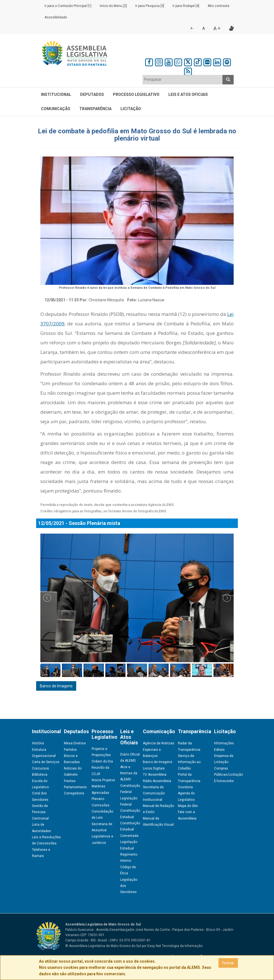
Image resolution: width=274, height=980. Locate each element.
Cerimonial (40, 818)
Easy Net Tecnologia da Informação (175, 946)
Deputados (92, 94)
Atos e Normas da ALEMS (129, 773)
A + (217, 28)
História (38, 743)
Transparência (95, 109)
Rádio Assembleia (157, 781)
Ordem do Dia (102, 761)
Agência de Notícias (159, 743)
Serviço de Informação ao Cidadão (189, 762)
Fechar (228, 963)
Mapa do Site (188, 806)
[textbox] (183, 79)
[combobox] (183, 80)
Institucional (56, 94)
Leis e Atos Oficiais (188, 94)
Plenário (98, 799)
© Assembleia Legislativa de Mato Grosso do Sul (103, 946)
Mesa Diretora (75, 743)
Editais (219, 750)
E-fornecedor (224, 781)
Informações (224, 743)
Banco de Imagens (56, 686)
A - (192, 28)
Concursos (40, 768)
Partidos (70, 750)
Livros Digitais (154, 768)
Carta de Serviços (46, 762)
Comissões (101, 805)
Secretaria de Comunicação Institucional (154, 793)
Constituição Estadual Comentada (130, 829)
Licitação (131, 109)
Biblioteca (40, 775)
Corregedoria (74, 793)
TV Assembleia (155, 775)
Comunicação (56, 109)
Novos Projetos (103, 780)
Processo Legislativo (136, 94)
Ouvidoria (185, 787)
